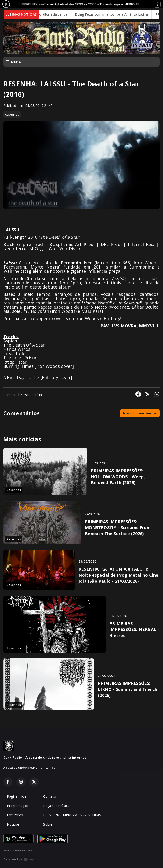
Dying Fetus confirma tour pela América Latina (113, 14)
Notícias (13, 824)
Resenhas (12, 114)
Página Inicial (17, 796)
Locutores (15, 815)
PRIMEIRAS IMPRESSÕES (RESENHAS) (73, 815)
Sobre (48, 824)
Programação (18, 806)
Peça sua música (56, 806)
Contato (50, 796)
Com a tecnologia (19, 859)
